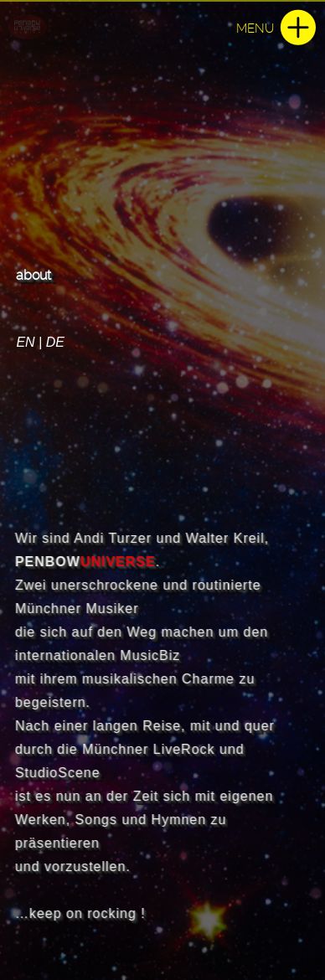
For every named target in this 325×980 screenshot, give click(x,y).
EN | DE (40, 342)
